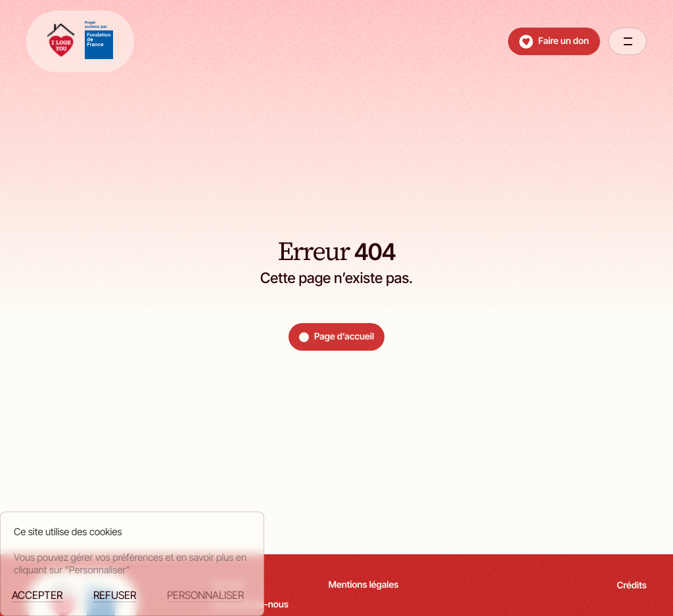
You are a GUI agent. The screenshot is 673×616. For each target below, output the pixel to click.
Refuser (115, 595)
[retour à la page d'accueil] (80, 41)
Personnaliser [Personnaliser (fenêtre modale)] (205, 595)
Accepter (37, 595)
